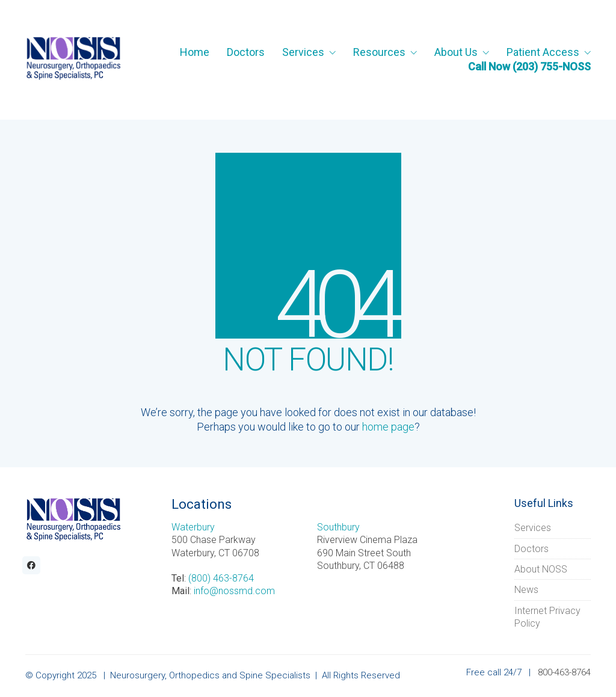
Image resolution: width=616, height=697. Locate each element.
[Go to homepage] (73, 60)
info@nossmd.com (234, 591)
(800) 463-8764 (221, 578)
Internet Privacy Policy (547, 617)
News (526, 590)
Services (533, 528)
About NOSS (541, 569)
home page (388, 427)
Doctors (531, 549)
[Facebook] (31, 565)
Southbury (338, 527)
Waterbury (193, 527)
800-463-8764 (564, 672)
